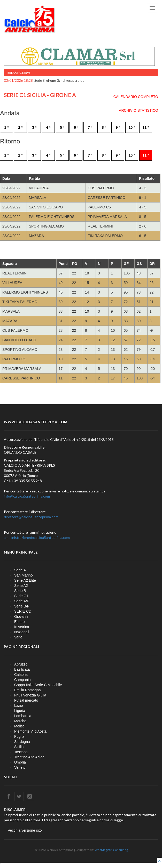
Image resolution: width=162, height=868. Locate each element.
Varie (18, 637)
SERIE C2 (22, 611)
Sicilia (19, 747)
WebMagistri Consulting (111, 850)
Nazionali (22, 632)
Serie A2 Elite (25, 580)
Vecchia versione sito (25, 830)
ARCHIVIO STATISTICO (138, 110)
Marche (20, 721)
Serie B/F (22, 606)
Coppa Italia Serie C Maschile (38, 685)
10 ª (132, 127)
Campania (22, 680)
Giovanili (21, 616)
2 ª (20, 127)
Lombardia (23, 716)
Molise (19, 726)
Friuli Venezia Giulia (30, 695)
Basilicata (22, 669)
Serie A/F (22, 601)
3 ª (34, 127)
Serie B (20, 591)
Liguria (20, 711)
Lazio (18, 705)
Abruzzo (21, 664)
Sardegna (22, 742)
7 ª (90, 127)
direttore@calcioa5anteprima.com (31, 517)
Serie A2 (21, 586)
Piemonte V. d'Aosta (30, 731)
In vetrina (22, 627)
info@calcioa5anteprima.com (27, 496)
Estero (19, 622)
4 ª (48, 127)
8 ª (104, 127)
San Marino (24, 575)
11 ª (146, 127)
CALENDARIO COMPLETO (136, 97)
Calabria (21, 675)
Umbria (20, 762)
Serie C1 (21, 596)
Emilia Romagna (28, 690)
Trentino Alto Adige (29, 757)
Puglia (19, 736)
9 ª (118, 127)
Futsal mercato (26, 700)
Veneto (20, 767)
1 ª (7, 127)
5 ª (62, 127)
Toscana (21, 752)
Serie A (20, 570)
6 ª (76, 127)
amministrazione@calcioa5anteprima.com (37, 537)
